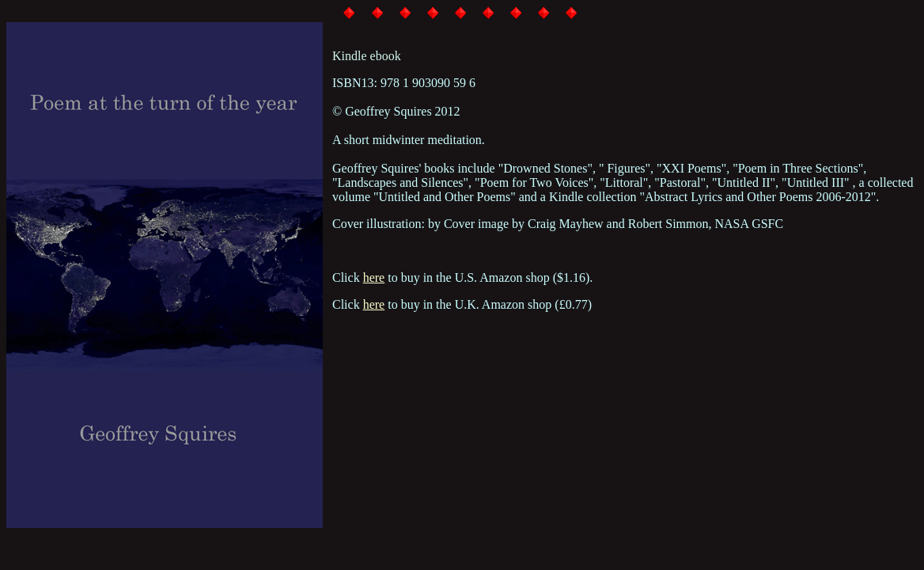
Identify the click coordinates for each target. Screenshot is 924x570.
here (374, 277)
